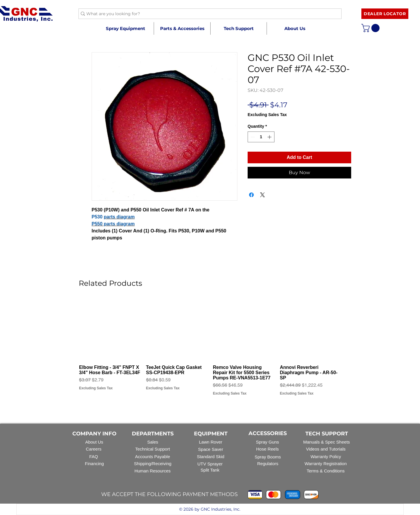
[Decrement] (252, 137)
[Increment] (270, 137)
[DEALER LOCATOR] (385, 14)
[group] (210, 350)
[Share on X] (262, 195)
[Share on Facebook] (251, 195)
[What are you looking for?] (208, 14)
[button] (182, 28)
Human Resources (153, 471)
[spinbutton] (261, 137)
